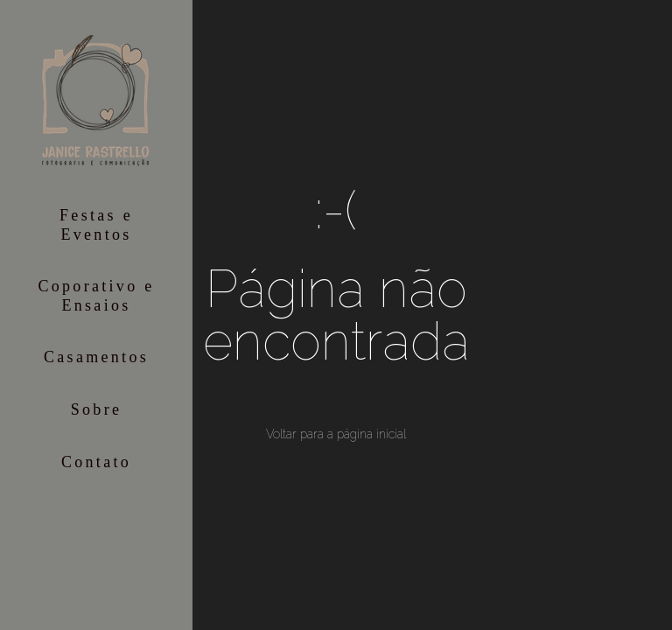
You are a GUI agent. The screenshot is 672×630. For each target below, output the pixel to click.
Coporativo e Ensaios (96, 296)
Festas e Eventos (96, 225)
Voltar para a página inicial (336, 434)
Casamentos (96, 357)
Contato (96, 462)
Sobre (97, 409)
